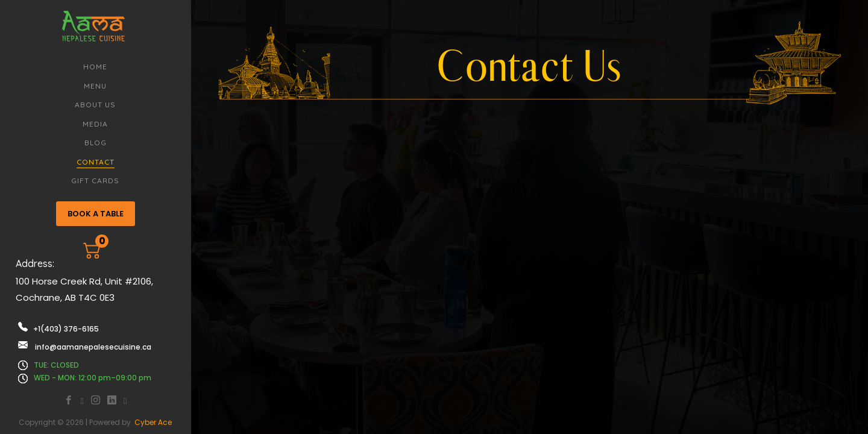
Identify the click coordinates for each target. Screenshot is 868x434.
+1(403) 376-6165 (58, 328)
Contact (96, 162)
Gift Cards (95, 181)
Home (95, 67)
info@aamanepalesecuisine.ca (85, 346)
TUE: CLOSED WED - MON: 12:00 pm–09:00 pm (85, 372)
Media (95, 124)
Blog (96, 143)
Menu (95, 86)
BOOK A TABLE (96, 214)
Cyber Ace (153, 422)
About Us (95, 105)
